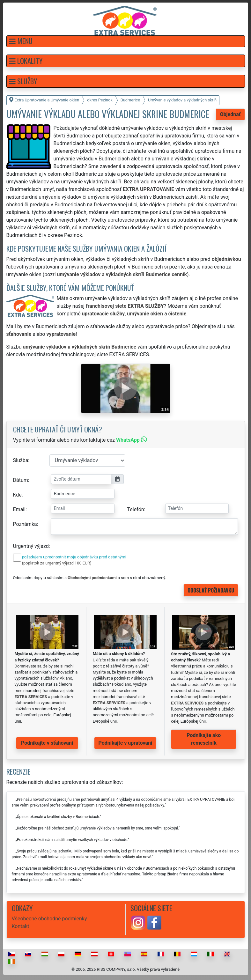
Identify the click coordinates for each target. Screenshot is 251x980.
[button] (126, 41)
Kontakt (21, 926)
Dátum (21, 480)
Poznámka (25, 524)
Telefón (136, 509)
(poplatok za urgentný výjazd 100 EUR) (57, 563)
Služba (21, 460)
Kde (17, 495)
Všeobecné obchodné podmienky (49, 919)
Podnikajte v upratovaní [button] (125, 743)
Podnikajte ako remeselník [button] (204, 739)
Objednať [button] (230, 114)
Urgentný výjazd (31, 546)
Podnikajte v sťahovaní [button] (47, 743)
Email (19, 509)
